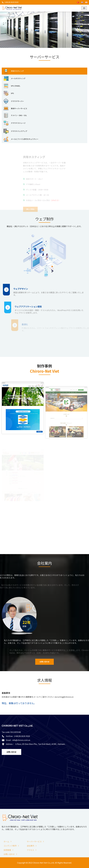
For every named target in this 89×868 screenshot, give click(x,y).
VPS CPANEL (12, 86)
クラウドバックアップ (15, 131)
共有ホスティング (14, 71)
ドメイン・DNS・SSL (15, 115)
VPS (9, 93)
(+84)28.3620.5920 (11, 2)
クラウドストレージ (14, 123)
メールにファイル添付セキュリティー (21, 139)
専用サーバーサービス (15, 109)
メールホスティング (14, 79)
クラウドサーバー (14, 101)
